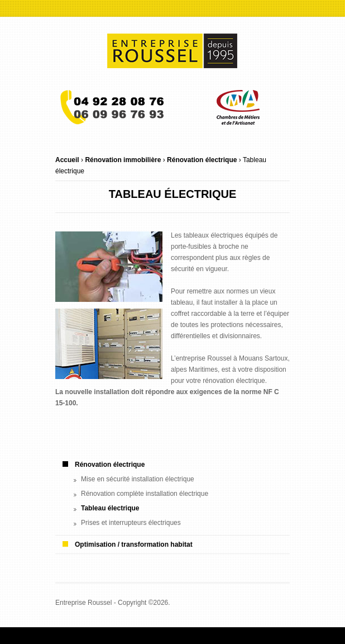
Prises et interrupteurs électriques (131, 523)
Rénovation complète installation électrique (145, 494)
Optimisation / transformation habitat (134, 544)
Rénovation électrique (202, 160)
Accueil (67, 160)
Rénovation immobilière (123, 160)
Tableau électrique (110, 508)
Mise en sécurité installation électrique (138, 479)
